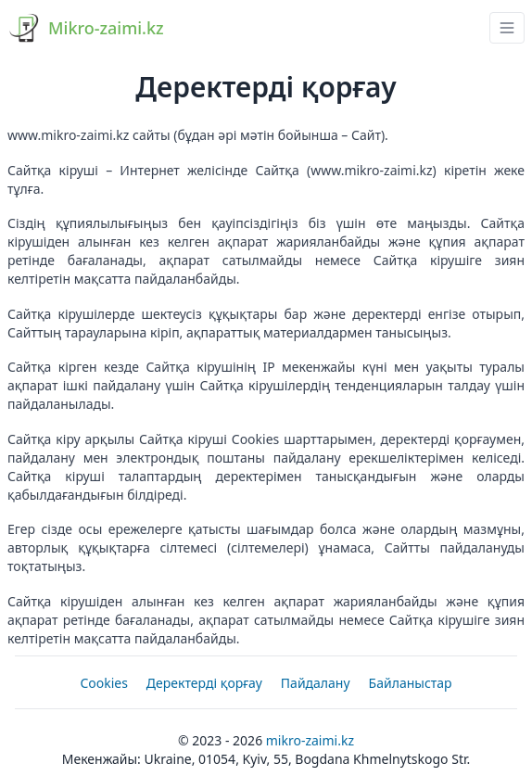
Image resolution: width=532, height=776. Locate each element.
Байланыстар (411, 683)
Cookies (103, 683)
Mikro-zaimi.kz (310, 740)
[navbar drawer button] (507, 28)
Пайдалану (316, 683)
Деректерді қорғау (204, 683)
